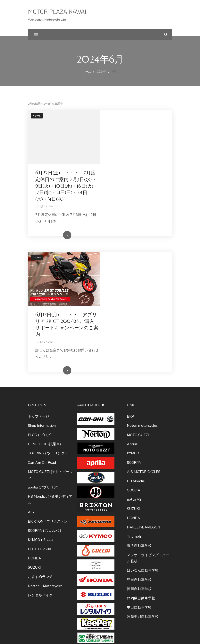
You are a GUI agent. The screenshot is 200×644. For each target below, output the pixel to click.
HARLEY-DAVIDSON (144, 420)
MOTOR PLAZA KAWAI (57, 12)
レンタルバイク (40, 488)
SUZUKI (34, 460)
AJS (31, 405)
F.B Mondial (136, 374)
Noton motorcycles (142, 318)
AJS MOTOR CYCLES (144, 365)
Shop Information (42, 318)
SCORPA (134, 355)
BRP (130, 309)
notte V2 (134, 392)
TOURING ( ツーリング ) (47, 346)
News (37, 116)
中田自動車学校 (139, 500)
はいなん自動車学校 (143, 463)
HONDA (34, 451)
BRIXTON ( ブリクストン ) (49, 414)
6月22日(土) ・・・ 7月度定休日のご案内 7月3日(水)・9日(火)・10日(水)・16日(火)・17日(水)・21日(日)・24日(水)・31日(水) (136, 132)
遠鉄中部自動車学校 (143, 509)
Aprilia (132, 337)
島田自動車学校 (139, 473)
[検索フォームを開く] (166, 34)
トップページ (38, 309)
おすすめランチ (40, 470)
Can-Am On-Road (42, 355)
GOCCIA (134, 383)
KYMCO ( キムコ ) (42, 433)
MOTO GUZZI (138, 328)
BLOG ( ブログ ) (40, 328)
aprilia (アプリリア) (43, 380)
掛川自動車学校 (139, 482)
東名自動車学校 (139, 438)
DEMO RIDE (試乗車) (44, 337)
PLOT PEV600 (40, 442)
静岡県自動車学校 (141, 491)
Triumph (134, 429)
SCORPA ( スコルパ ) (45, 423)
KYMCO (133, 346)
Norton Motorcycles (45, 479)
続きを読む (130, 182)
